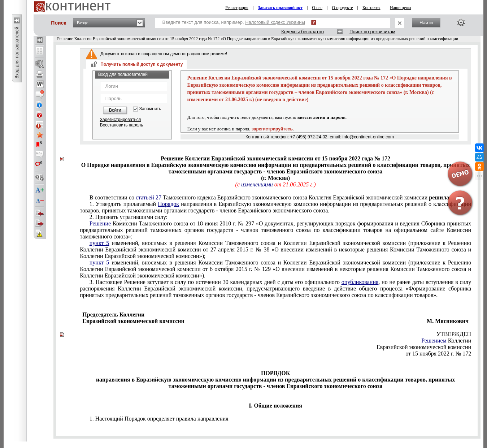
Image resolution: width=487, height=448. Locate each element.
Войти (115, 110)
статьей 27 (149, 197)
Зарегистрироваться (120, 120)
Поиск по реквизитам (372, 32)
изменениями (257, 184)
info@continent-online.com (368, 137)
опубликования (360, 282)
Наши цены (401, 8)
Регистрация (237, 8)
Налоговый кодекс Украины (275, 22)
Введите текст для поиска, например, (234, 22)
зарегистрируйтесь (272, 129)
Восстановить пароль (122, 125)
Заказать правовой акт (280, 8)
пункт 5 (99, 243)
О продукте (342, 8)
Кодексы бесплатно (303, 32)
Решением (434, 341)
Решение (100, 223)
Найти (426, 23)
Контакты (371, 8)
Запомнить (150, 109)
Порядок (168, 204)
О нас (317, 8)
